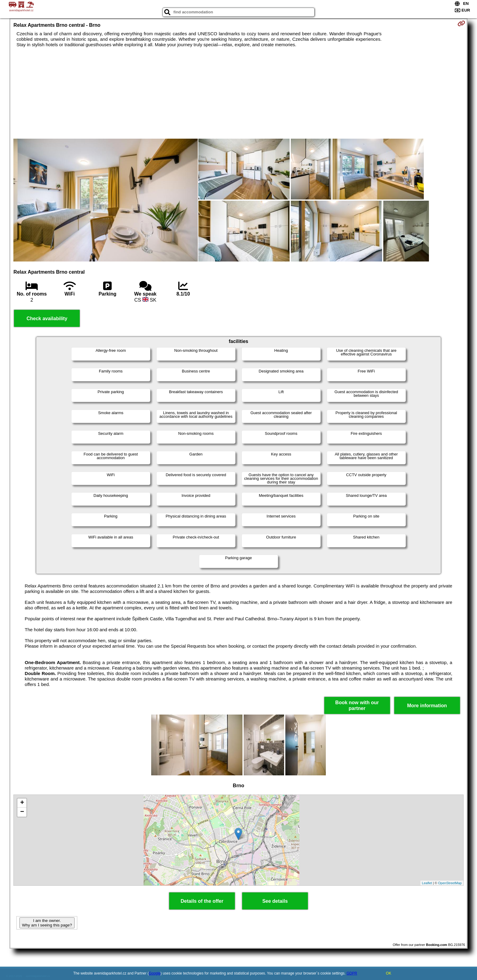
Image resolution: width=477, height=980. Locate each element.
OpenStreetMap (450, 883)
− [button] (22, 812)
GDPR (352, 973)
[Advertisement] (238, 93)
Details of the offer (202, 901)
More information (427, 706)
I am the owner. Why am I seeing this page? (47, 923)
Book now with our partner (357, 705)
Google (155, 973)
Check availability (47, 319)
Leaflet (427, 883)
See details (275, 901)
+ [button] (22, 803)
